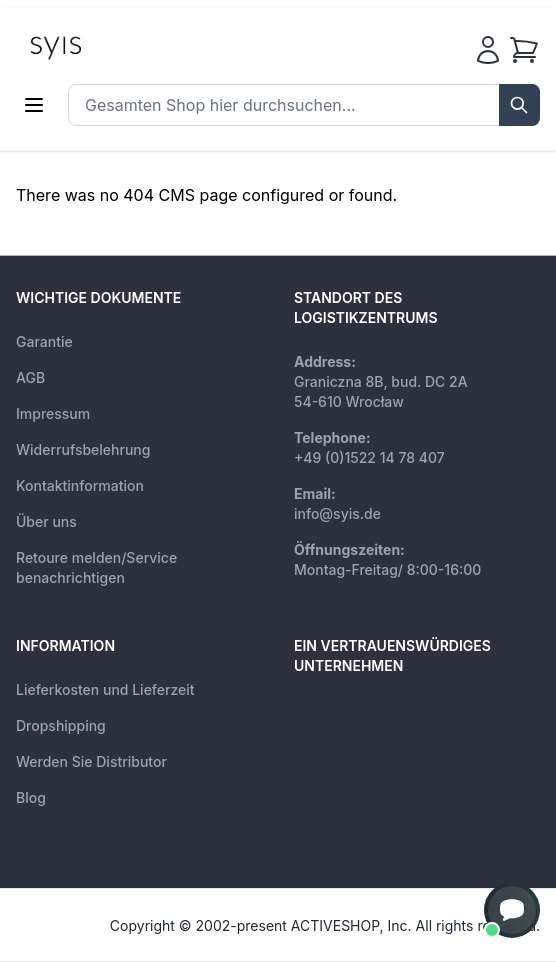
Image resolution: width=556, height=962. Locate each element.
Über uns (46, 521)
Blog (31, 797)
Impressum (53, 413)
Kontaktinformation (80, 485)
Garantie (44, 341)
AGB (30, 377)
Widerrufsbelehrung (83, 449)
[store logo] (101, 46)
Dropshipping (61, 725)
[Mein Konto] (488, 50)
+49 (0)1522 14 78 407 (369, 457)
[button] (512, 910)
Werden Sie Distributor (91, 761)
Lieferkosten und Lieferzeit (105, 689)
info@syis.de (337, 513)
